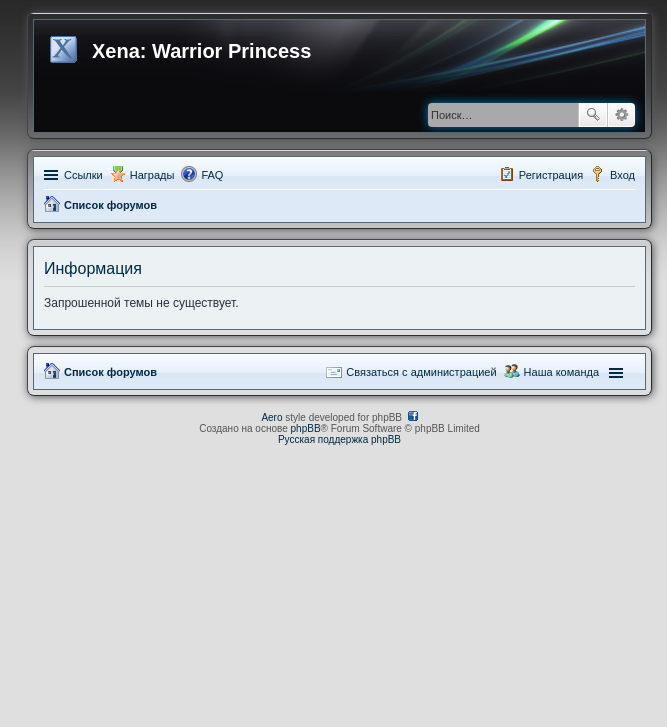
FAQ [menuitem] (212, 175)
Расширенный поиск (621, 115)
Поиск (593, 115)
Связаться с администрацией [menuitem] (421, 372)
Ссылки (83, 175)
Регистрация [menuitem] (551, 175)
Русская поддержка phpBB (339, 439)
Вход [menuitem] (622, 175)
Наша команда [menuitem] (561, 372)
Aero (271, 417)
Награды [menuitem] (152, 175)
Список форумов (110, 205)
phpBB (306, 428)
